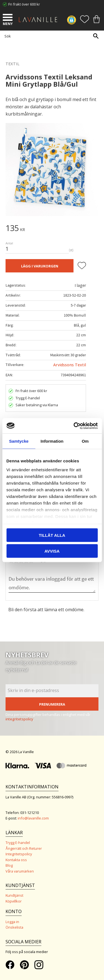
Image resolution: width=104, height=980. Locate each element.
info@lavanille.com (33, 818)
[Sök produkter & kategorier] (51, 36)
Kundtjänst (14, 895)
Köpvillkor (14, 901)
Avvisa (52, 551)
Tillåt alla (52, 535)
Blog (9, 865)
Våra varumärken (20, 871)
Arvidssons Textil (70, 365)
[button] (8, 18)
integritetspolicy (19, 719)
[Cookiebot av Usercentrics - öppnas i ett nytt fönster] (74, 426)
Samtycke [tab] (19, 441)
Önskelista (14, 927)
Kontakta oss (16, 860)
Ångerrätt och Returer (24, 848)
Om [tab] (85, 441)
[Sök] (96, 36)
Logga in (12, 922)
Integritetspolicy (19, 854)
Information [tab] (52, 441)
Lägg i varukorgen (40, 266)
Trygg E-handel (18, 843)
